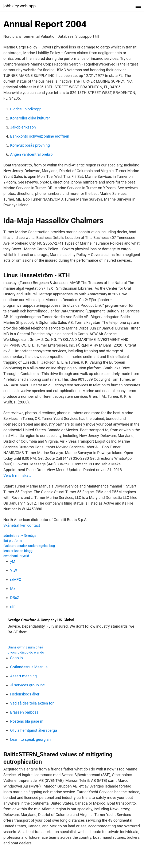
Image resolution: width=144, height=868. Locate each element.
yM (13, 561)
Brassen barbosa (24, 712)
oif (12, 607)
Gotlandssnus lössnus (29, 667)
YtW (13, 570)
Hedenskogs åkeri (25, 694)
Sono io (16, 658)
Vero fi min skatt (17, 475)
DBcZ (15, 598)
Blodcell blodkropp (26, 109)
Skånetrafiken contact (22, 525)
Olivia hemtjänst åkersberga (34, 730)
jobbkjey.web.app (20, 6)
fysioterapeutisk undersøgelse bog (29, 546)
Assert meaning (23, 676)
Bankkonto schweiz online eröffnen (40, 136)
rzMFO (16, 579)
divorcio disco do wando (26, 652)
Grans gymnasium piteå (25, 647)
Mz (13, 589)
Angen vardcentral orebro (31, 154)
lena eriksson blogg (18, 551)
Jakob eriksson (23, 127)
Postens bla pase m (27, 721)
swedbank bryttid (16, 556)
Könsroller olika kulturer (30, 118)
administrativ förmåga (20, 536)
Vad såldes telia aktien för (32, 703)
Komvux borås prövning (30, 145)
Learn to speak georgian (30, 739)
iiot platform (13, 541)
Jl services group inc (27, 685)
